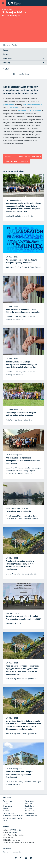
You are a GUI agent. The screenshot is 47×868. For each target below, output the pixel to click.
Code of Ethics (30, 813)
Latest (5, 50)
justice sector (9, 105)
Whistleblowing (9, 813)
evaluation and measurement (29, 111)
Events (6, 808)
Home (6, 45)
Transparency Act (31, 816)
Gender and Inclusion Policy (13, 816)
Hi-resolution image (23, 74)
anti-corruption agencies (32, 105)
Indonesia (25, 161)
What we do (30, 801)
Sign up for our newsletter (13, 852)
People (14, 45)
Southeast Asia (11, 161)
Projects (6, 54)
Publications (8, 58)
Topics (6, 803)
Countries (29, 803)
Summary (7, 62)
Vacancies (29, 808)
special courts (12, 108)
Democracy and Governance (29, 156)
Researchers (8, 806)
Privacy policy (30, 811)
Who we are (8, 801)
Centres (6, 811)
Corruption (10, 156)
